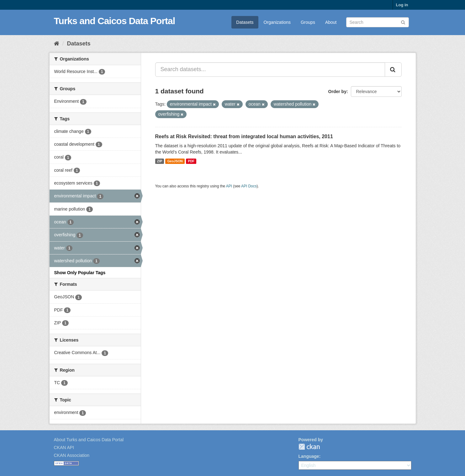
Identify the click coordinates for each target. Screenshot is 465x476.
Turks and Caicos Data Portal (115, 21)
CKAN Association (72, 455)
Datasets (245, 22)
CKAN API (64, 447)
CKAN (309, 447)
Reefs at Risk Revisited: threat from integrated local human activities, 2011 (244, 136)
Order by (337, 92)
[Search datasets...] (270, 70)
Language (309, 456)
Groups (308, 22)
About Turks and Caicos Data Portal (89, 440)
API (229, 186)
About (331, 22)
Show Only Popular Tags (80, 273)
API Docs (249, 186)
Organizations (277, 22)
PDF (191, 161)
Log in (402, 5)
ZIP (160, 161)
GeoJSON (175, 161)
